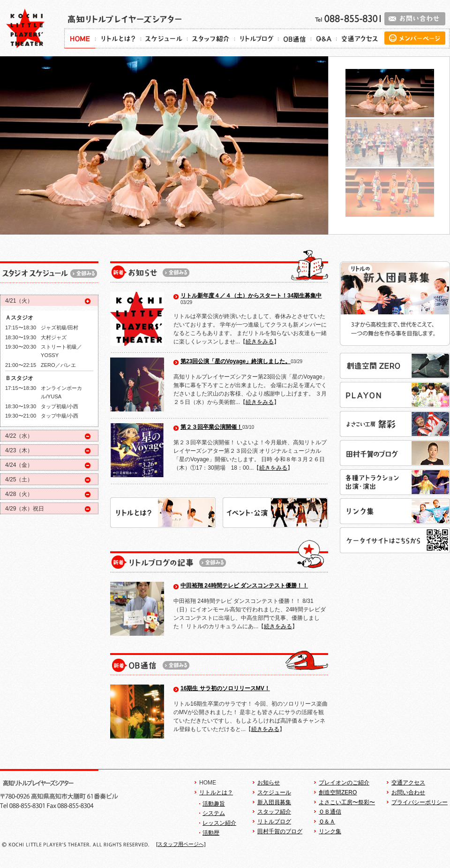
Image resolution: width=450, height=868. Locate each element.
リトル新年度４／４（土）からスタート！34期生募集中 (251, 296)
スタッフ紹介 (274, 812)
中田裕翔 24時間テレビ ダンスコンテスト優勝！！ (244, 586)
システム (214, 813)
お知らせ (269, 783)
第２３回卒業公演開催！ (211, 427)
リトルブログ (274, 822)
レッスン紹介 (219, 823)
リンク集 (330, 831)
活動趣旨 (214, 804)
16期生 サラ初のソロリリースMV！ (225, 688)
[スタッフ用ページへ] (181, 844)
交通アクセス (408, 783)
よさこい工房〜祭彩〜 (347, 802)
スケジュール (274, 792)
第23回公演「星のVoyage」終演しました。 (236, 361)
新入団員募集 (274, 802)
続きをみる (260, 342)
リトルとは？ (216, 792)
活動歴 (211, 833)
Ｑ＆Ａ (327, 822)
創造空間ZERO (338, 792)
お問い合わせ (408, 792)
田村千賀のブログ (280, 831)
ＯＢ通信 (330, 812)
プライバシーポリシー (420, 802)
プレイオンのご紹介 (344, 783)
